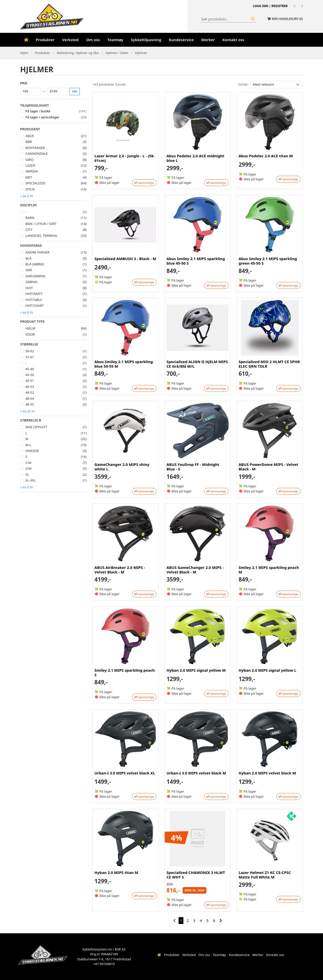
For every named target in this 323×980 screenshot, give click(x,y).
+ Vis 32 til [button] (27, 411)
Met (29, 177)
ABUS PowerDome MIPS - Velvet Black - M (268, 467)
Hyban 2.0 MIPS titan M (116, 872)
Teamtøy (115, 40)
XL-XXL (30, 480)
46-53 (30, 387)
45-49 (30, 369)
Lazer (30, 165)
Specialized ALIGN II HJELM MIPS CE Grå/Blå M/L (197, 364)
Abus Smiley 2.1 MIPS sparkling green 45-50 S (268, 261)
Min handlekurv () (287, 19)
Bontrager (35, 148)
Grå (29, 270)
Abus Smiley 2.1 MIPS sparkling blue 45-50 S (196, 261)
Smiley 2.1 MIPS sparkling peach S (125, 672)
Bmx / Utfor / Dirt (41, 224)
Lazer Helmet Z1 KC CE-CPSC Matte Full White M (265, 875)
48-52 (30, 392)
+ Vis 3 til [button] (27, 196)
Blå (28, 258)
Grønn (31, 282)
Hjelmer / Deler (117, 53)
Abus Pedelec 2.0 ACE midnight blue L (195, 158)
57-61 (30, 357)
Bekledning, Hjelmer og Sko (78, 53)
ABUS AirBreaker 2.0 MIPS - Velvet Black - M (120, 570)
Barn (30, 218)
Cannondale (37, 154)
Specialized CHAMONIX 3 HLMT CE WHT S (196, 875)
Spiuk (30, 189)
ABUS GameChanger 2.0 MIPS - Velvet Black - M (195, 570)
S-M (28, 463)
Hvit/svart (35, 306)
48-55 (30, 404)
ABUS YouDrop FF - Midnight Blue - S (193, 467)
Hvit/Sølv (34, 300)
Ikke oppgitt (36, 427)
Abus (30, 136)
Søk (75, 91)
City (29, 230)
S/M (28, 468)
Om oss (93, 40)
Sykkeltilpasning (146, 40)
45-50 (30, 375)
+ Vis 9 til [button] (27, 312)
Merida (31, 171)
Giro (29, 160)
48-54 (30, 398)
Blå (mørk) (35, 264)
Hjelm (30, 328)
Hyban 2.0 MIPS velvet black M (267, 773)
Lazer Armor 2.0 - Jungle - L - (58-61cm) (124, 158)
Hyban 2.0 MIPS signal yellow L (267, 670)
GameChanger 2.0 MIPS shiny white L (122, 467)
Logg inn (261, 6)
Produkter (45, 40)
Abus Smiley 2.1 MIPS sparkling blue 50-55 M (124, 364)
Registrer (279, 6)
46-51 (30, 381)
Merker (208, 40)
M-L (28, 445)
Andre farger (37, 252)
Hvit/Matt (34, 294)
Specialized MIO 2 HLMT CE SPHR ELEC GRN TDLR (269, 364)
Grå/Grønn (35, 276)
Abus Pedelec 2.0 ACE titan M (266, 156)
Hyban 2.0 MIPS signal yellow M (196, 670)
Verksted (70, 40)
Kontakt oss (233, 40)
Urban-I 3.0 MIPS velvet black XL (125, 773)
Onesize (32, 451)
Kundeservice (181, 40)
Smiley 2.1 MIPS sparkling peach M (269, 570)
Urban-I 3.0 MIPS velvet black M (196, 773)
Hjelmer (141, 53)
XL (27, 474)
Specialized (35, 183)
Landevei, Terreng (41, 236)
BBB (29, 142)
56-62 (30, 351)
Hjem (24, 53)
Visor (30, 334)
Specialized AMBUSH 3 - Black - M (125, 259)
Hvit (29, 288)
